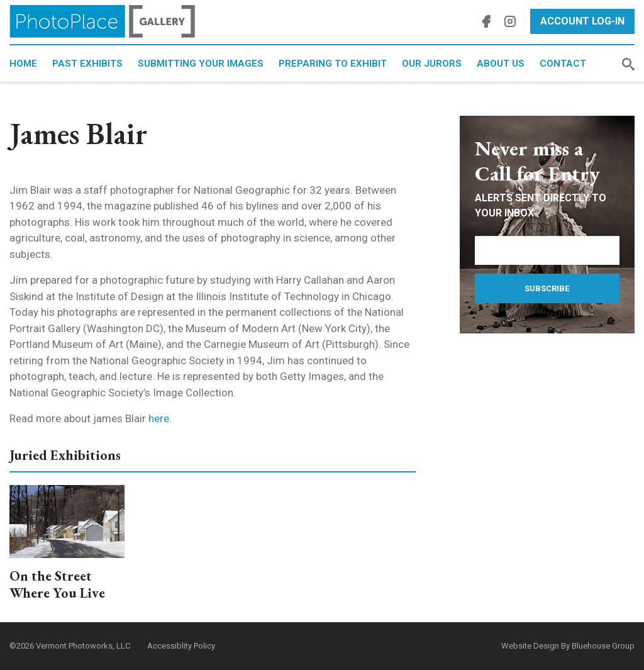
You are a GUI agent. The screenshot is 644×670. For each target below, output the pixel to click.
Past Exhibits (87, 64)
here (159, 418)
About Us (501, 64)
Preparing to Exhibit (333, 64)
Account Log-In (582, 21)
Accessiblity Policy (181, 646)
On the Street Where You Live (57, 584)
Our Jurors (432, 64)
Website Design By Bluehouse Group (568, 646)
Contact (563, 64)
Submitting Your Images (201, 64)
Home (23, 64)
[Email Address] (547, 250)
